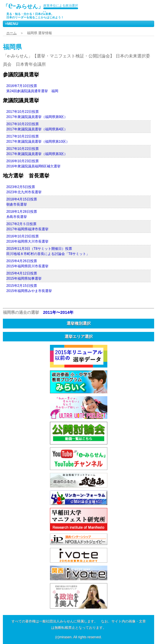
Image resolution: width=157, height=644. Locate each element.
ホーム (11, 33)
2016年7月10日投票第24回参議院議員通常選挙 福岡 (32, 88)
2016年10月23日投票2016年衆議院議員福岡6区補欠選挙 (33, 164)
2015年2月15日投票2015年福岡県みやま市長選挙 (29, 288)
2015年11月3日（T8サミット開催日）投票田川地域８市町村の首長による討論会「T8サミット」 (48, 251)
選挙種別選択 (79, 323)
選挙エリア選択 (79, 336)
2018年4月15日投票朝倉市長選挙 (22, 202)
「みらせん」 (23, 5)
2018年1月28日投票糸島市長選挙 (22, 214)
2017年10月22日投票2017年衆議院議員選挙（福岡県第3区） (37, 151)
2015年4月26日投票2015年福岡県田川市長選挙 (27, 264)
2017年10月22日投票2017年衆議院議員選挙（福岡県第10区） (38, 139)
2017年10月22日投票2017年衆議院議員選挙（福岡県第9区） (37, 114)
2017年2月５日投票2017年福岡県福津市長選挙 (27, 227)
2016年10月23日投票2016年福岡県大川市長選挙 (27, 239)
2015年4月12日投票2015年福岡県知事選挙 (24, 276)
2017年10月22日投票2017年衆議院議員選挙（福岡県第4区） (37, 127)
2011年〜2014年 (58, 312)
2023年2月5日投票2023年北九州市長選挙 (24, 189)
